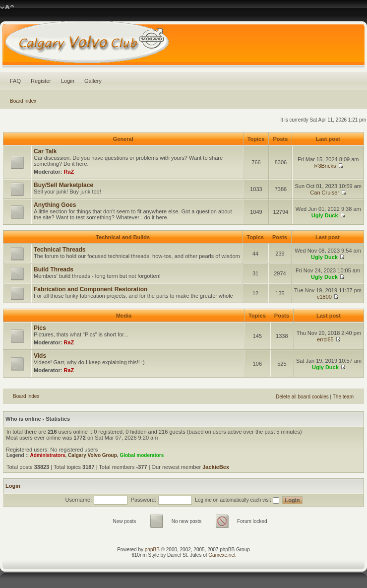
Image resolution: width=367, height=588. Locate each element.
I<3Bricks (325, 166)
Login (68, 81)
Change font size (7, 7)
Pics (40, 328)
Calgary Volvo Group (92, 455)
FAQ (15, 81)
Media (124, 316)
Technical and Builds (123, 237)
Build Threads (54, 269)
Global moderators (142, 455)
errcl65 (325, 339)
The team (343, 397)
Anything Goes (55, 205)
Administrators (47, 455)
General (123, 139)
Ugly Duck (325, 215)
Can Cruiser (325, 193)
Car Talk (45, 151)
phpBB (152, 550)
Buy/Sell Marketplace (63, 185)
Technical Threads (60, 250)
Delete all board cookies (302, 397)
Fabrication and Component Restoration (91, 289)
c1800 (324, 297)
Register (41, 81)
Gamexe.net (222, 555)
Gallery (93, 81)
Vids (40, 356)
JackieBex (216, 467)
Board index (23, 101)
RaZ (69, 172)
